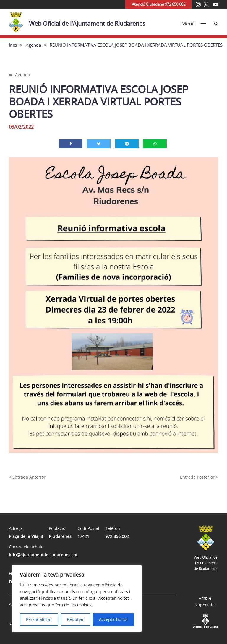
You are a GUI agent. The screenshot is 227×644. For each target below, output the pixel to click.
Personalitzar (39, 619)
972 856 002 (117, 536)
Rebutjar (75, 619)
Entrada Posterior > (199, 477)
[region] (77, 599)
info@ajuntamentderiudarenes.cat (43, 555)
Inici (13, 45)
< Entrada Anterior (27, 477)
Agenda (33, 45)
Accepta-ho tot (113, 619)
